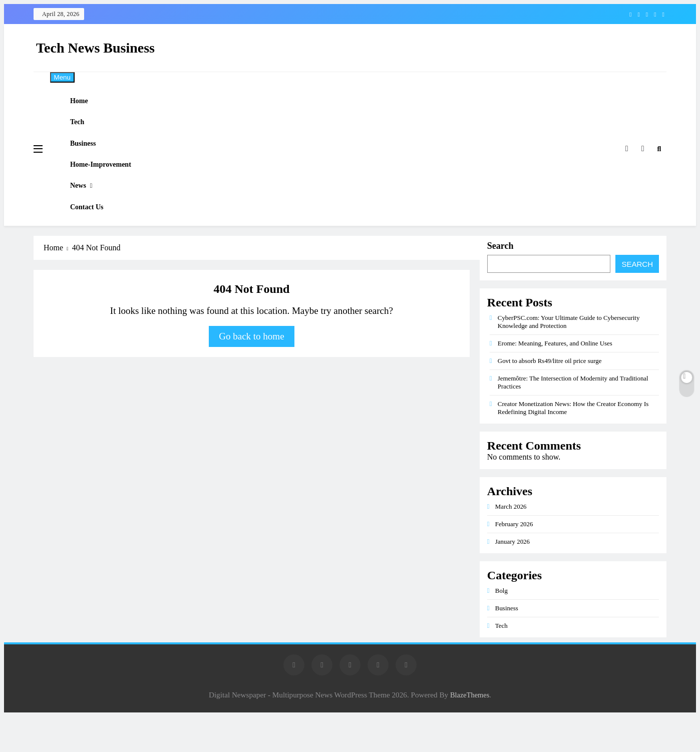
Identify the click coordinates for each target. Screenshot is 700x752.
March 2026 (511, 542)
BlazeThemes (470, 730)
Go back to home (251, 372)
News (86, 212)
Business (91, 158)
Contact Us (95, 240)
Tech (85, 131)
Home (87, 104)
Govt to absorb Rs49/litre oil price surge (550, 396)
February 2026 (514, 559)
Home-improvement (110, 185)
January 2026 (512, 577)
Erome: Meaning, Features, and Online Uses (555, 379)
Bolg (501, 626)
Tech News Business (95, 48)
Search (500, 281)
